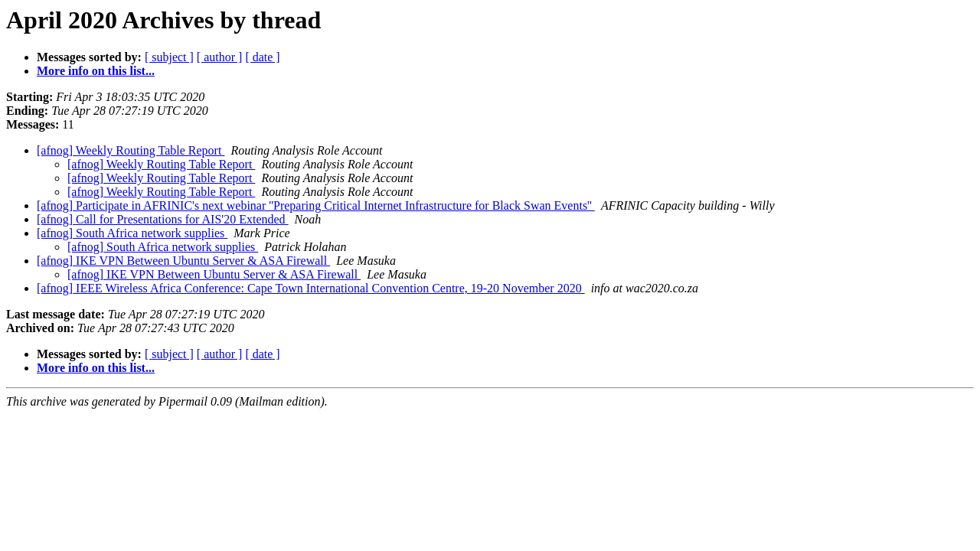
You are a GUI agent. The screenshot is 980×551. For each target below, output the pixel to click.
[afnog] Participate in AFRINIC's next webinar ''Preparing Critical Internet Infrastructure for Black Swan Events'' (316, 205)
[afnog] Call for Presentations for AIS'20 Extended (163, 219)
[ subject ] (169, 57)
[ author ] (220, 57)
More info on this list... (96, 71)
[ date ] (262, 57)
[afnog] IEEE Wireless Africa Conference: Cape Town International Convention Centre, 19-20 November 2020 (311, 288)
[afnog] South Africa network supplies (132, 233)
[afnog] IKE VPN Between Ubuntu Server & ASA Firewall (183, 261)
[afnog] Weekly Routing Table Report (131, 150)
